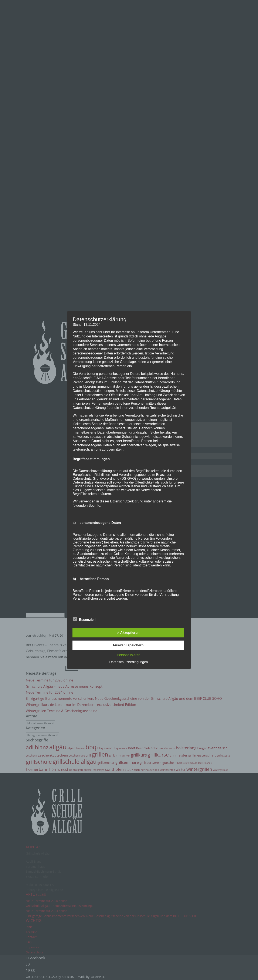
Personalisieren (129, 655)
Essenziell (84, 619)
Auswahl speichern (128, 645)
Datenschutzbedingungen (128, 662)
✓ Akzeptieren (128, 633)
